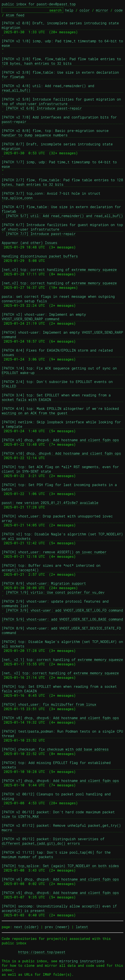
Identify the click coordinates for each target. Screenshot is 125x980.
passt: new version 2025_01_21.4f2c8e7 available (50, 503)
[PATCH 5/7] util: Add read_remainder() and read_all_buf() (64, 216)
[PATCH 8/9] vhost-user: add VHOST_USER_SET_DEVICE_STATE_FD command (62, 630)
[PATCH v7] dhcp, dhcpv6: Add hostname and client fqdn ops (60, 781)
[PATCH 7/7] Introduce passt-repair (41, 234)
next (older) (26, 927)
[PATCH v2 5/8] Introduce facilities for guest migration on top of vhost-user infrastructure (62, 101)
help (69, 10)
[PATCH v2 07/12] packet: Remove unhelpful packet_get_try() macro (62, 828)
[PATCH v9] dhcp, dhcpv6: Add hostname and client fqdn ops (60, 440)
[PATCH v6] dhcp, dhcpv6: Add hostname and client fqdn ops (60, 879)
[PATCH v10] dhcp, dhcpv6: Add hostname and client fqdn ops (61, 453)
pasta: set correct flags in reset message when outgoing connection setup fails (59, 299)
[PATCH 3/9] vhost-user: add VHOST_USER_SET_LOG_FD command (64, 610)
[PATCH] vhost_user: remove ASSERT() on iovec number (54, 552)
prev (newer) (57, 927)
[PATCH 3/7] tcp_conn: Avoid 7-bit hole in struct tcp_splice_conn (52, 196)
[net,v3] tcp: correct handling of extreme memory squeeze (59, 269)
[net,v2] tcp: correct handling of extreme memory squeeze (59, 283)
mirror (102, 10)
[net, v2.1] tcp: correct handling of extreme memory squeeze (62, 659)
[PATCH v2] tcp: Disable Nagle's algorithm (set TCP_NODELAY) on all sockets (62, 536)
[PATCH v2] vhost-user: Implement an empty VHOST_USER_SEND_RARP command (45, 317)
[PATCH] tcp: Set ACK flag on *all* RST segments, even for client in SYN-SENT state (61, 469)
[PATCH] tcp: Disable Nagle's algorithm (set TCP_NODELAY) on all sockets (62, 644)
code (119, 10)
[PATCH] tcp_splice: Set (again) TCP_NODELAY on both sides (60, 866)
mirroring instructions (82, 961)
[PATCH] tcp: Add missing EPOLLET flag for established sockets (57, 765)
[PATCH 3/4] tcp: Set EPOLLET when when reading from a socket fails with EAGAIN (57, 397)
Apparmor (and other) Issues (29, 243)
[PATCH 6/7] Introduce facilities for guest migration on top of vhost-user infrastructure (62, 227)
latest (82, 927)
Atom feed (15, 15)
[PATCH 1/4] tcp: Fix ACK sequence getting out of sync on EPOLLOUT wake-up (60, 370)
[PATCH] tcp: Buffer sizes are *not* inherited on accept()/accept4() (52, 568)
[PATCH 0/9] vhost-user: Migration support (44, 583)
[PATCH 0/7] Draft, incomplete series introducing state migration (58, 146)
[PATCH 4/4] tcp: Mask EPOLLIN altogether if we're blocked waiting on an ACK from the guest (61, 411)
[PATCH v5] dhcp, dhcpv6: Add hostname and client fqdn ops (60, 893)
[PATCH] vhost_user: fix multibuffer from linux (49, 704)
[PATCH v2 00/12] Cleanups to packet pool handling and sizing (57, 796)
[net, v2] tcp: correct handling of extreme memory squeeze (60, 673)
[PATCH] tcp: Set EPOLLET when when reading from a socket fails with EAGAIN (60, 689)
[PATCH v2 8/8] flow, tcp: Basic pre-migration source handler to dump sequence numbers (56, 133)
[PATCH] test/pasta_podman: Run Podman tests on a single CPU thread (62, 733)
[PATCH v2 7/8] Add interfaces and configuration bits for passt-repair (60, 119)
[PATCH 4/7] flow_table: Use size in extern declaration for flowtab (62, 209)
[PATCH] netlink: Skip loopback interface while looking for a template (62, 424)
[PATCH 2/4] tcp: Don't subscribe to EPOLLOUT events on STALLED (58, 384)
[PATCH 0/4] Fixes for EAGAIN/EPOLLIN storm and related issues (58, 352)
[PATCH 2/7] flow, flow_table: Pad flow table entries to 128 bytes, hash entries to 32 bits (62, 182)
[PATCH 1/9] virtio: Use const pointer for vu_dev (55, 592)
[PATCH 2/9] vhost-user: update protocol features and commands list (56, 603)
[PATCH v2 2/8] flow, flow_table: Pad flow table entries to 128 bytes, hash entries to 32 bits (62, 61)
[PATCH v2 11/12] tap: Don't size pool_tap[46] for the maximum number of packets (57, 854)
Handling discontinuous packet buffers (40, 256)
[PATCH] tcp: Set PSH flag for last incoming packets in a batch (60, 487)
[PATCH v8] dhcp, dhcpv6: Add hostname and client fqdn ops (60, 718)
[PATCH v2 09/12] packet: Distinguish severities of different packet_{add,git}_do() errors (54, 841)
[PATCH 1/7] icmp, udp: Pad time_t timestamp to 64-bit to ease (60, 164)
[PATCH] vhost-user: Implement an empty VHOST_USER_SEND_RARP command (62, 334)
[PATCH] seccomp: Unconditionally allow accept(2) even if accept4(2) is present (60, 908)
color (85, 10)
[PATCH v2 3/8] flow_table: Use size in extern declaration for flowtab (61, 74)
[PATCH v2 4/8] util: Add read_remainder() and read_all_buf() (49, 88)
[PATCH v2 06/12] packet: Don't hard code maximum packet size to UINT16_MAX (59, 814)
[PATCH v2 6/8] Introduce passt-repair (44, 108)
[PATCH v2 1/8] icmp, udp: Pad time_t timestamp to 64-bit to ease (62, 43)
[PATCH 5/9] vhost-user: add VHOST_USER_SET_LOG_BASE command (62, 619)
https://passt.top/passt (42, 952)
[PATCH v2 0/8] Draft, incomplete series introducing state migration (61, 25)
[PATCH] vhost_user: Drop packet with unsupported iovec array (58, 518)
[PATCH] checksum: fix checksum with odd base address (55, 749)
